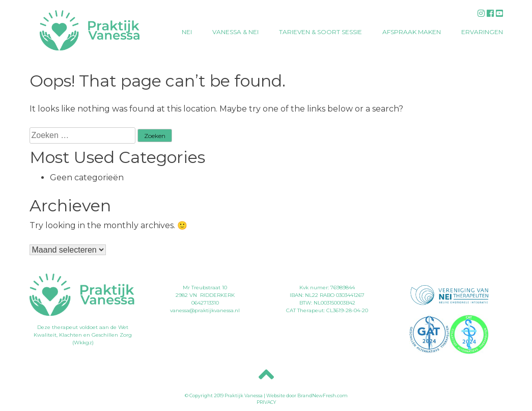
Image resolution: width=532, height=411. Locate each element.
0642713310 (205, 303)
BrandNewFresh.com (323, 395)
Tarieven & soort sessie (320, 32)
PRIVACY (266, 402)
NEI (187, 32)
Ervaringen (482, 32)
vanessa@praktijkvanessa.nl (205, 310)
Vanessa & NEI (235, 32)
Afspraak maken (412, 32)
